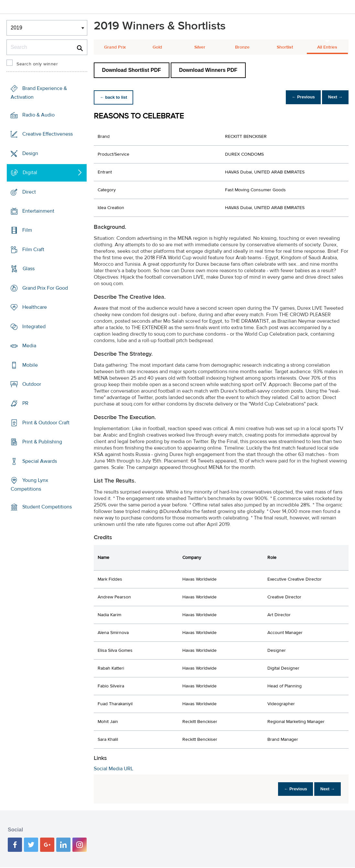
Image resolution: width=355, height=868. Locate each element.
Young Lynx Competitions (29, 485)
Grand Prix (115, 47)
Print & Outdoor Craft (46, 423)
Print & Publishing (42, 442)
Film (27, 230)
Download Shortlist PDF (132, 70)
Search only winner (37, 64)
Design (30, 153)
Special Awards (40, 461)
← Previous (298, 97)
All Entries (327, 47)
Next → (333, 97)
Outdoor (32, 384)
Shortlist (285, 47)
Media (29, 346)
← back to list (115, 97)
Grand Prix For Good (45, 288)
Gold (157, 47)
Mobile (30, 365)
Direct (29, 192)
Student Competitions (47, 507)
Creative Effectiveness (48, 134)
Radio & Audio (38, 115)
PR (25, 403)
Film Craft (33, 250)
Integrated (34, 327)
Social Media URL (113, 769)
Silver (200, 47)
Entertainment (38, 211)
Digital (30, 172)
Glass (29, 269)
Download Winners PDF (208, 70)
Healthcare (35, 307)
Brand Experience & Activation (39, 93)
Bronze (242, 47)
